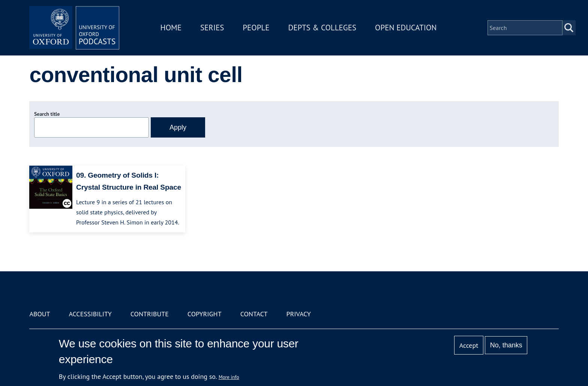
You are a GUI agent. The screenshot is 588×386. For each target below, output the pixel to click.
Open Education (406, 28)
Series (212, 28)
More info (229, 377)
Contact (254, 314)
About (40, 314)
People (256, 28)
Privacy (299, 314)
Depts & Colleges (322, 28)
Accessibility (90, 314)
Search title (47, 114)
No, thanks (506, 345)
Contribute (150, 314)
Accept (469, 345)
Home (171, 28)
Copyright (205, 314)
